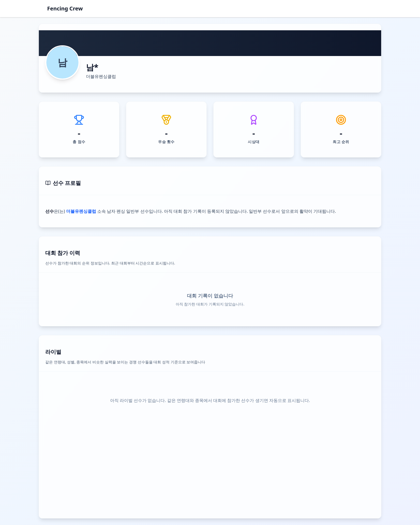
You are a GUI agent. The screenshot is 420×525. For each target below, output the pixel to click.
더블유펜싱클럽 (101, 76)
